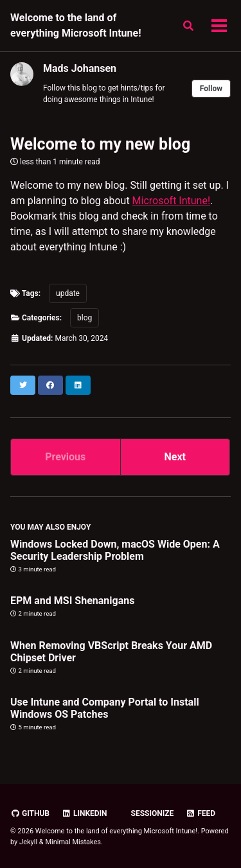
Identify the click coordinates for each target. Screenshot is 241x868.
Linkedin (85, 813)
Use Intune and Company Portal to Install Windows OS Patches (105, 708)
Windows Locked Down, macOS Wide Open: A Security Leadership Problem (115, 550)
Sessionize (152, 813)
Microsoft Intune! (171, 201)
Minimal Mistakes (73, 842)
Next (175, 457)
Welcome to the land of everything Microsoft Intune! (76, 25)
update (68, 293)
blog (85, 318)
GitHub (30, 813)
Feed (201, 813)
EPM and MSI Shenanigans (72, 601)
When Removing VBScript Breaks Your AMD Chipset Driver (111, 652)
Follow (211, 89)
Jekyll (28, 842)
